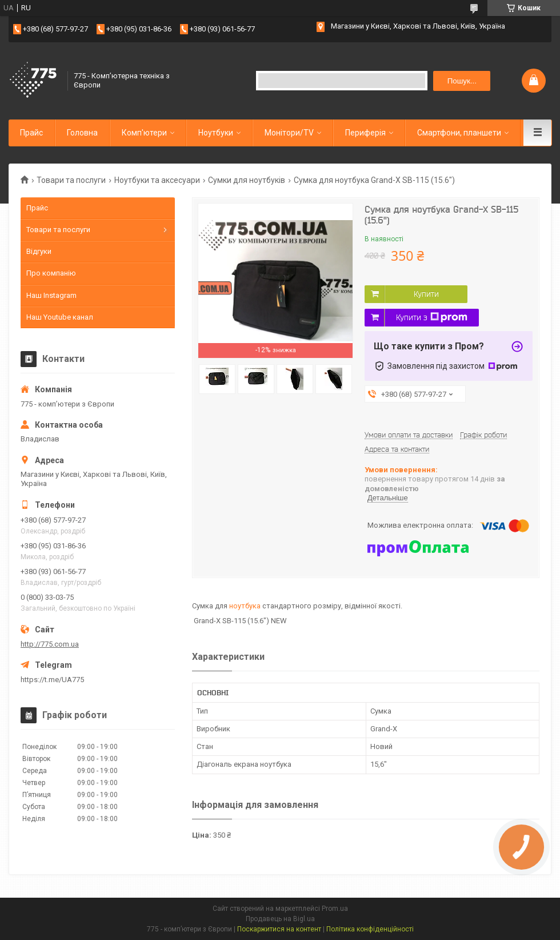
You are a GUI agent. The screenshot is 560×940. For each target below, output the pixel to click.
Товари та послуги (71, 180)
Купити (426, 294)
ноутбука (245, 606)
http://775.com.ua (50, 644)
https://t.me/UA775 (52, 680)
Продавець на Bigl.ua (280, 919)
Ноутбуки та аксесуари (157, 180)
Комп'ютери (144, 133)
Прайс (31, 133)
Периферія (365, 133)
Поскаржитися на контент (279, 929)
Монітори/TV (289, 133)
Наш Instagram (51, 295)
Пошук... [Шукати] (462, 81)
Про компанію (51, 273)
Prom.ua (335, 909)
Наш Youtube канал (60, 317)
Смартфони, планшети (459, 133)
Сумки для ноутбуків (247, 180)
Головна (82, 133)
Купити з (432, 317)
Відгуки (39, 251)
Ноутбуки (216, 133)
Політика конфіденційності (370, 929)
